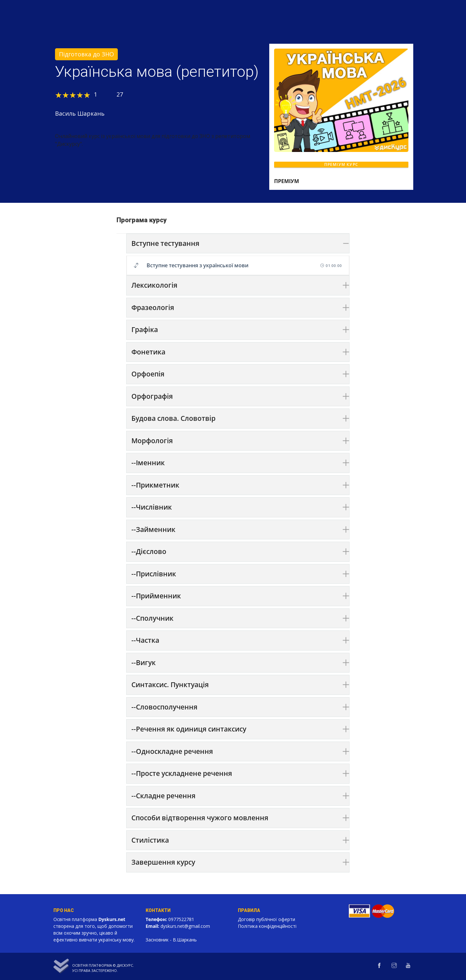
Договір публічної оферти (266, 919)
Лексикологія (154, 285)
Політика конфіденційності (267, 926)
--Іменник (148, 463)
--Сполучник (152, 618)
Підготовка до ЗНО (86, 54)
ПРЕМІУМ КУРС (341, 164)
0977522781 (181, 919)
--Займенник (153, 529)
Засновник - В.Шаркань (171, 940)
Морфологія (152, 441)
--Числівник (152, 507)
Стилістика (150, 840)
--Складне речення (163, 796)
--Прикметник (155, 485)
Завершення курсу (163, 862)
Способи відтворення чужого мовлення (200, 818)
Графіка (145, 329)
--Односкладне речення (172, 751)
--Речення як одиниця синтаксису (189, 729)
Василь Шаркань (80, 113)
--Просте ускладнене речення (182, 773)
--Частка (145, 640)
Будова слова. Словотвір (173, 418)
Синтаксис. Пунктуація (170, 685)
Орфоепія (148, 374)
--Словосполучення (164, 707)
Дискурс (125, 965)
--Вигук (144, 663)
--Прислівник (154, 574)
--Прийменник (156, 596)
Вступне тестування (165, 243)
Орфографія (152, 396)
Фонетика (148, 352)
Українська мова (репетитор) (157, 71)
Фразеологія (153, 307)
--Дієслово (149, 551)
